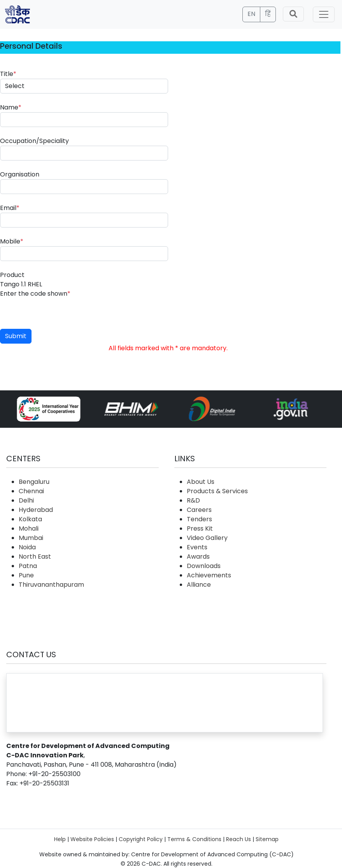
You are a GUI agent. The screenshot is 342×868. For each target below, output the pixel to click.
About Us (201, 482)
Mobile (12, 241)
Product (12, 275)
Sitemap (267, 839)
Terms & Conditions (194, 839)
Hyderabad (36, 510)
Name (11, 107)
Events (197, 547)
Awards (198, 557)
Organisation (20, 174)
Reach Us (239, 839)
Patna (28, 566)
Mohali (29, 528)
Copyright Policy (141, 839)
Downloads (204, 566)
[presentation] (59, 314)
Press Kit (200, 528)
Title (8, 74)
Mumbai (31, 538)
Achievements (209, 575)
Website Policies (92, 839)
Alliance (199, 585)
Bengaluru (34, 482)
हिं (268, 14)
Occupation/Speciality (34, 141)
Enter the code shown (35, 294)
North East (35, 557)
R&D (193, 500)
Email (10, 208)
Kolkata (30, 519)
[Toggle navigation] (324, 14)
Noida (27, 547)
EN (251, 14)
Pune (26, 575)
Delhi (26, 500)
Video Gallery (207, 538)
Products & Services (217, 491)
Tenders (199, 519)
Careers (199, 510)
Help (60, 839)
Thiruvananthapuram (51, 585)
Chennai (31, 491)
